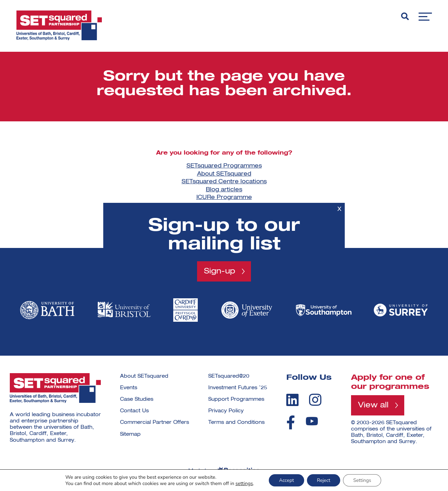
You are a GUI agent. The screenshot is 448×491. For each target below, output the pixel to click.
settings (243, 483)
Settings (363, 480)
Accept (285, 480)
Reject (324, 480)
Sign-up (220, 271)
